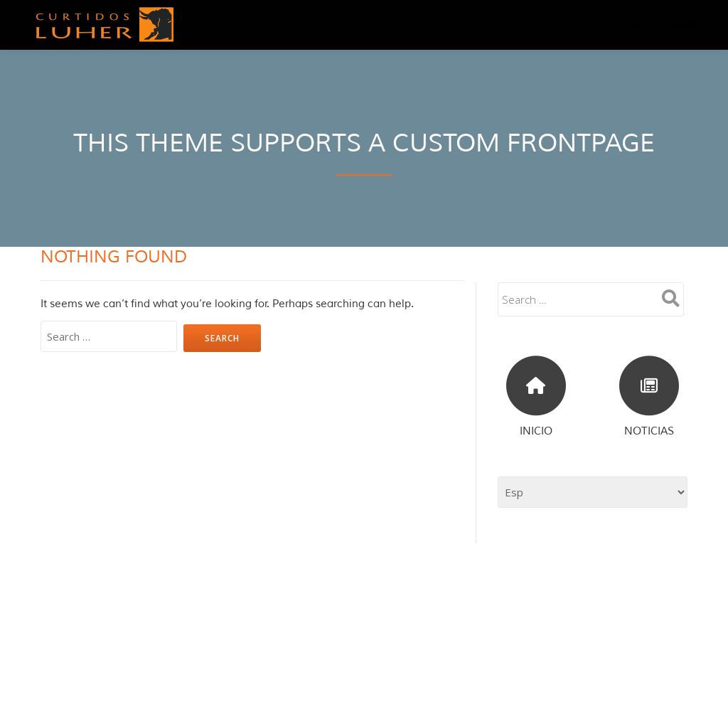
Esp (637, 25)
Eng (684, 25)
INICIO (536, 431)
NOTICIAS (649, 431)
